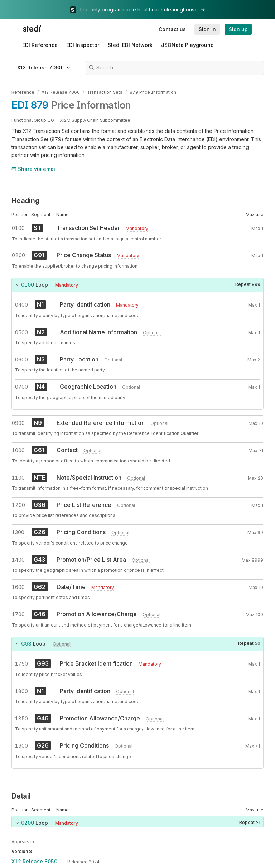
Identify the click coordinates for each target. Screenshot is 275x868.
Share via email (34, 169)
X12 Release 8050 (34, 861)
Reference (23, 92)
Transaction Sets (105, 92)
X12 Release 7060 (61, 92)
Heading (25, 201)
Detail (21, 796)
